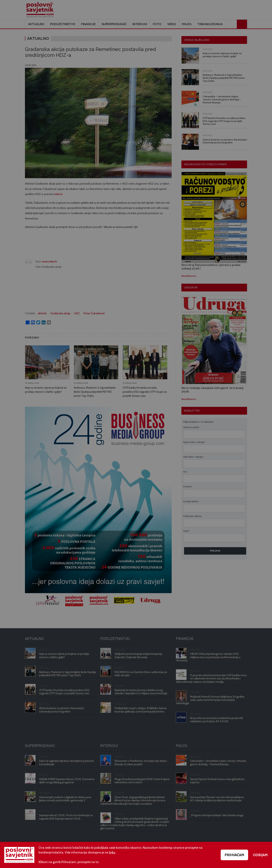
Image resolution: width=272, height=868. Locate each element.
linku (112, 852)
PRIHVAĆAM (234, 855)
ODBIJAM (260, 855)
